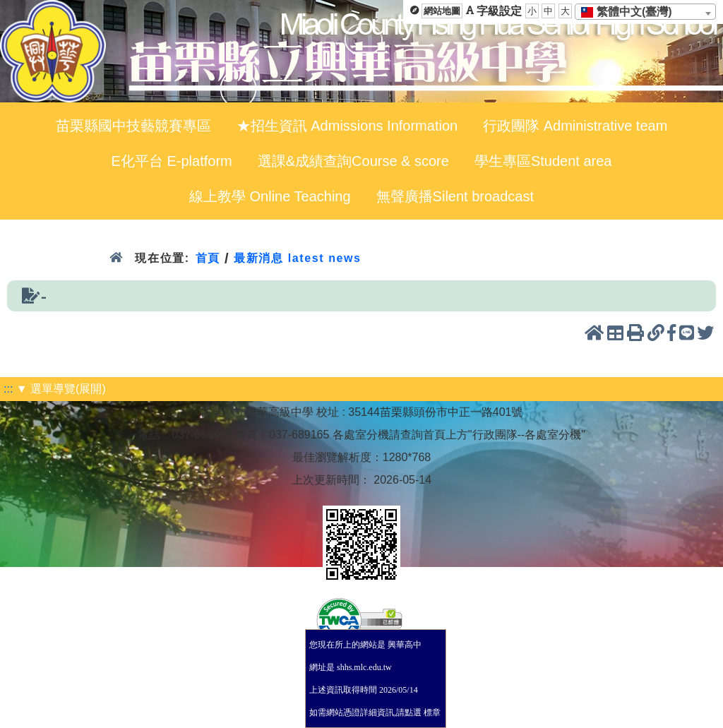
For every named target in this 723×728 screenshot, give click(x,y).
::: (8, 389)
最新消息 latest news (297, 258)
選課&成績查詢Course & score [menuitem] (353, 161)
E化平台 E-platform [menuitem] (172, 161)
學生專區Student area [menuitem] (543, 161)
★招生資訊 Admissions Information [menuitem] (347, 126)
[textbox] (631, 12)
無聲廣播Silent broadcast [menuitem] (455, 196)
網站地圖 (442, 11)
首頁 (208, 258)
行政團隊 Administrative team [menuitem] (575, 126)
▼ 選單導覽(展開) (61, 389)
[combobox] (645, 12)
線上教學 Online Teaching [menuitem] (270, 196)
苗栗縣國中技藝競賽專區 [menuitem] (133, 126)
